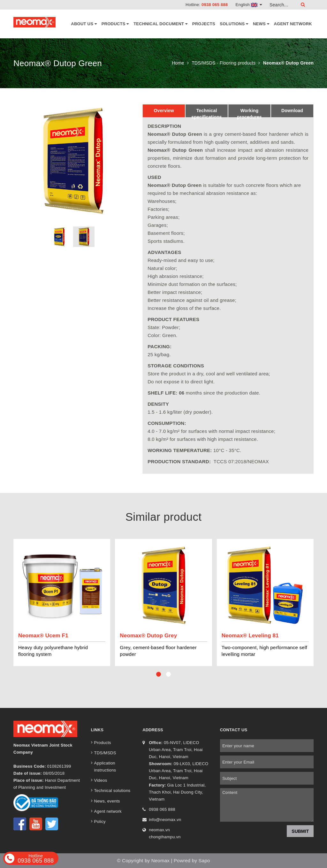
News (261, 24)
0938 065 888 (215, 5)
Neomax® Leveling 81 (250, 636)
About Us (84, 24)
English (249, 5)
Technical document (160, 24)
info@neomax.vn (165, 820)
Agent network (293, 24)
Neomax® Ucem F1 (43, 636)
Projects (204, 24)
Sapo (204, 860)
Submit (300, 831)
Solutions (234, 24)
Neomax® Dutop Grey (148, 636)
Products (115, 24)
